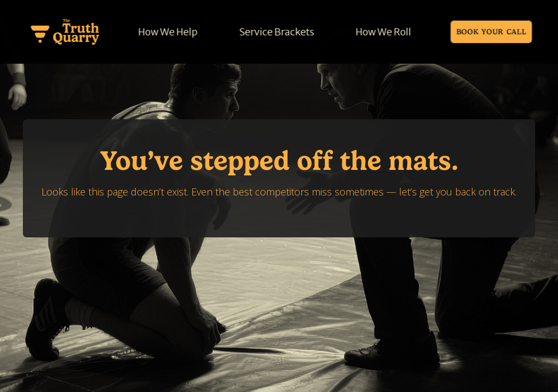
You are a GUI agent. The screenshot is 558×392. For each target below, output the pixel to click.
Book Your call (491, 32)
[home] (65, 32)
